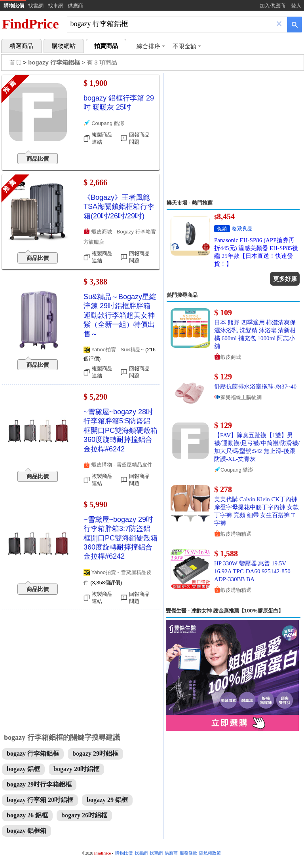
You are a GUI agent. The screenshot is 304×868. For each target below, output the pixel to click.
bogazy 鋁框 (23, 769)
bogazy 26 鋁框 (27, 815)
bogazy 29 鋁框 (107, 800)
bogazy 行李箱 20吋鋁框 (40, 800)
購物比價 (14, 6)
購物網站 (64, 46)
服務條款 (188, 853)
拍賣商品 (106, 46)
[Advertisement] (233, 136)
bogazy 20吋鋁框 (76, 769)
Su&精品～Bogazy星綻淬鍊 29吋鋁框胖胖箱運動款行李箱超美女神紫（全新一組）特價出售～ (120, 315)
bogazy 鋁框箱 (27, 831)
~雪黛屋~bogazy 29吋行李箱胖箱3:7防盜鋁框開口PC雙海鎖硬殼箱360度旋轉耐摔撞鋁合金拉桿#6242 (121, 538)
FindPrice (30, 24)
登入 (296, 6)
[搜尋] (172, 24)
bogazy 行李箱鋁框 (33, 753)
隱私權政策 (210, 853)
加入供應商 (273, 6)
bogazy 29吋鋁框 (95, 753)
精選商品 (21, 46)
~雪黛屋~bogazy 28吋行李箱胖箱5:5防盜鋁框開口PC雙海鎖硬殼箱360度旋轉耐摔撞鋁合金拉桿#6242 (121, 430)
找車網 (56, 6)
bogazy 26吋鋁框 (84, 815)
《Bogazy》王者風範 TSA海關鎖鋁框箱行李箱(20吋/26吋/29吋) (119, 207)
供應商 (75, 6)
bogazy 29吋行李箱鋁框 (39, 784)
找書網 (36, 6)
